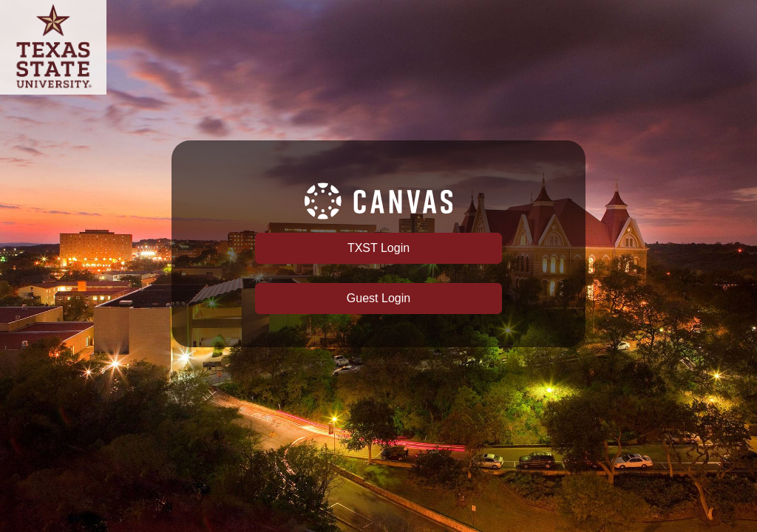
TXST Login (378, 248)
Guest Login (378, 298)
